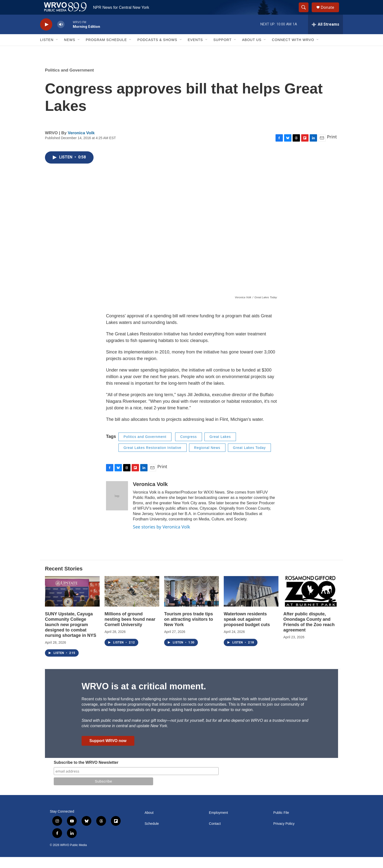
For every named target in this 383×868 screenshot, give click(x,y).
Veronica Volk (81, 144)
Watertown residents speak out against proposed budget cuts (247, 630)
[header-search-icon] (306, 13)
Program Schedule (106, 51)
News (70, 51)
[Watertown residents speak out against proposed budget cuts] (251, 602)
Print (332, 148)
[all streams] (325, 35)
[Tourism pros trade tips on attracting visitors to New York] (191, 602)
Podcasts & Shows (157, 51)
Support (223, 51)
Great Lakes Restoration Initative (153, 459)
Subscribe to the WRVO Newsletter (86, 773)
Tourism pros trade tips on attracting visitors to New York (189, 630)
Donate (330, 13)
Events (195, 51)
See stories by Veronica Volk (161, 538)
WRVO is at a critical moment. (144, 697)
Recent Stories (64, 580)
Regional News (207, 459)
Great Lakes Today (249, 459)
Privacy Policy (284, 835)
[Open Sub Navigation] (57, 51)
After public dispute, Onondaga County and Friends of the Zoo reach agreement (309, 633)
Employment (218, 824)
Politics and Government (69, 81)
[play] (46, 36)
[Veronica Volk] (117, 507)
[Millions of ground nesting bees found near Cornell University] (132, 602)
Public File (281, 824)
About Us (252, 51)
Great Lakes (220, 448)
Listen (47, 51)
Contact (215, 835)
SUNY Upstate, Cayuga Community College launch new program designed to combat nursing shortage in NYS (71, 636)
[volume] (61, 36)
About (149, 824)
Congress (189, 448)
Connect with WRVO (293, 51)
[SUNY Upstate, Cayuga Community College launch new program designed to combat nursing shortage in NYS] (72, 602)
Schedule (152, 835)
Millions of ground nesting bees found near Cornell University (130, 630)
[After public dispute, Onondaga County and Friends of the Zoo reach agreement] (311, 602)
